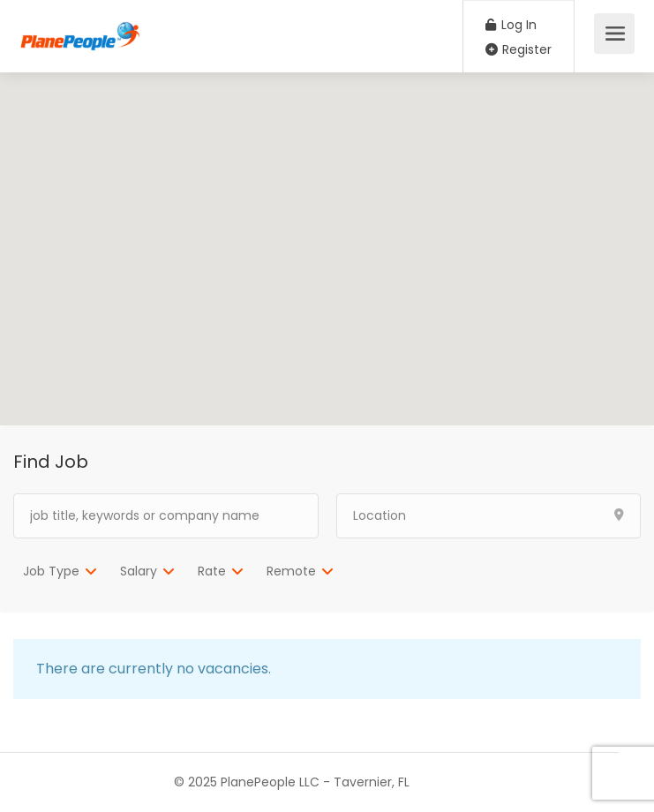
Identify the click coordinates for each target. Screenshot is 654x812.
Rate (212, 571)
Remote (291, 571)
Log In (511, 25)
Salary (139, 571)
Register (519, 49)
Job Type (51, 571)
